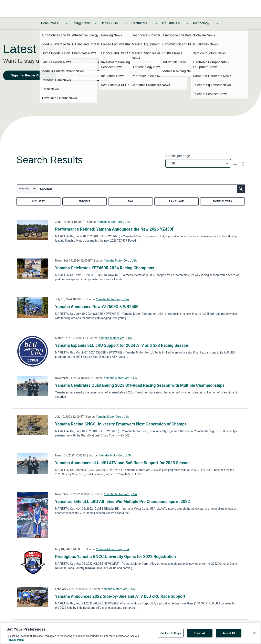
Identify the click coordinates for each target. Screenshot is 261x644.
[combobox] (198, 163)
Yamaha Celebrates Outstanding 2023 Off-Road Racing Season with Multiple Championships (140, 385)
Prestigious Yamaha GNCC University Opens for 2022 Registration (116, 557)
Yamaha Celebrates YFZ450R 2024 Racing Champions (105, 268)
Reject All (200, 633)
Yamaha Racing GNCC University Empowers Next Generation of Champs (121, 424)
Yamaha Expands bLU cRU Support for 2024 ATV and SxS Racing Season (122, 345)
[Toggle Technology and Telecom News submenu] (218, 23)
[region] (130, 633)
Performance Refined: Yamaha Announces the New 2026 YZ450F (115, 229)
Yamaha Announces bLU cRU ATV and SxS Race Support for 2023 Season (122, 463)
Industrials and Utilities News (172, 23)
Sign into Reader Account (30, 75)
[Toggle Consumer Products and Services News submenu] (66, 23)
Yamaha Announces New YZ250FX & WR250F (97, 307)
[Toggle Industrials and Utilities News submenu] (187, 23)
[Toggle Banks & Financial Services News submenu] (126, 23)
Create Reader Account (84, 75)
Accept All (229, 633)
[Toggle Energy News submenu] (95, 23)
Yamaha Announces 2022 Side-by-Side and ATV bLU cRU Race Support (120, 596)
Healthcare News (142, 23)
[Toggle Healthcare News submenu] (157, 23)
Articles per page (178, 156)
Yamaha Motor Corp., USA (113, 222)
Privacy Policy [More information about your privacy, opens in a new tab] (16, 640)
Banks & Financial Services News (111, 23)
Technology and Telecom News (203, 23)
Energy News (81, 23)
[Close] (254, 633)
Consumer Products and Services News (51, 23)
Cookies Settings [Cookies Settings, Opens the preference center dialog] (171, 633)
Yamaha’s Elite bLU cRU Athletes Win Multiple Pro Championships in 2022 (122, 502)
